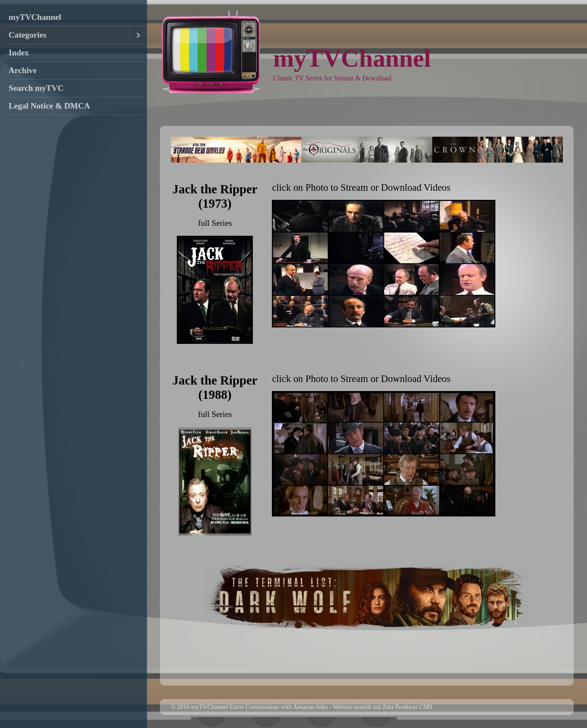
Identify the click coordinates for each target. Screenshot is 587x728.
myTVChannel (35, 17)
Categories (27, 35)
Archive (23, 70)
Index (19, 53)
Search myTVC (36, 88)
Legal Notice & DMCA (49, 106)
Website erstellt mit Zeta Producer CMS (383, 707)
